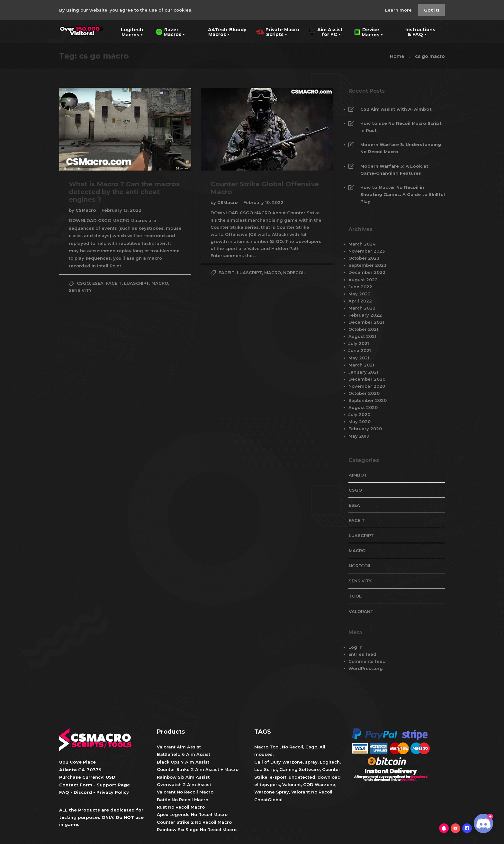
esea (98, 283)
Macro (160, 283)
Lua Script (266, 769)
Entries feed (362, 654)
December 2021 (366, 322)
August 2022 (363, 280)
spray (311, 762)
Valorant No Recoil (311, 792)
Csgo (311, 747)
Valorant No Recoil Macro (185, 792)
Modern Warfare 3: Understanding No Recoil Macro (401, 148)
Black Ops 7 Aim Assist (183, 762)
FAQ (64, 792)
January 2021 (363, 372)
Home (397, 56)
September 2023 (367, 265)
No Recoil (292, 747)
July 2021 (359, 343)
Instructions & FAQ (416, 32)
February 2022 (365, 315)
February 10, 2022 (263, 202)
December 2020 (367, 379)
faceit (114, 283)
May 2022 (360, 294)
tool (355, 596)
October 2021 (363, 329)
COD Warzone (319, 784)
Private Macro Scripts (278, 32)
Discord (83, 792)
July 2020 (359, 414)
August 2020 (363, 407)
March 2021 (361, 365)
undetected (302, 777)
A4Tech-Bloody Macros (222, 32)
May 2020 (360, 422)
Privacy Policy (113, 792)
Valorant (291, 784)
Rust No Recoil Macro (181, 807)
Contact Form (76, 785)
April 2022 (360, 301)
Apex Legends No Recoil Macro (192, 814)
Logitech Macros (128, 32)
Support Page (113, 785)
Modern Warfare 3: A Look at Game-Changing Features (394, 170)
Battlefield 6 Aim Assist (184, 754)
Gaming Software (300, 769)
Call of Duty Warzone (279, 762)
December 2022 (367, 272)
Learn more (399, 10)
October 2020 (364, 393)
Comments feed (367, 661)
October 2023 (364, 258)
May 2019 (359, 436)
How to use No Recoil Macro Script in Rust (401, 127)
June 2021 (360, 350)
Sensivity (80, 290)
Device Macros (369, 32)
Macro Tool (267, 747)
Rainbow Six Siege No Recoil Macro (197, 830)
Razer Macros (171, 32)
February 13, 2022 (122, 210)
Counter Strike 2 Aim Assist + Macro (198, 769)
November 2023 (367, 251)
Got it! (432, 10)
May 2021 (359, 358)
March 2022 (362, 308)
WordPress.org (366, 668)
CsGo (83, 283)
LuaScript (137, 283)
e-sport (278, 777)
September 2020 (368, 400)
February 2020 (365, 429)
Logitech (330, 762)
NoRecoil (295, 273)
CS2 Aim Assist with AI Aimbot (396, 109)
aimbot (358, 475)
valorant (361, 611)
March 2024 (362, 244)
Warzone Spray (272, 792)
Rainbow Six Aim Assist (183, 777)
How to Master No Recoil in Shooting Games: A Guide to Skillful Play (403, 194)
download (329, 777)
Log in (355, 647)
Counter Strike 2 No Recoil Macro (194, 822)
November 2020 (367, 386)
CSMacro (86, 210)
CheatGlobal (268, 800)
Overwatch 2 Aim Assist (184, 784)
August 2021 (362, 336)
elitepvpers (267, 784)
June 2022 (360, 287)
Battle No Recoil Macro (183, 800)
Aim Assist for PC (326, 32)
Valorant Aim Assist (179, 747)
